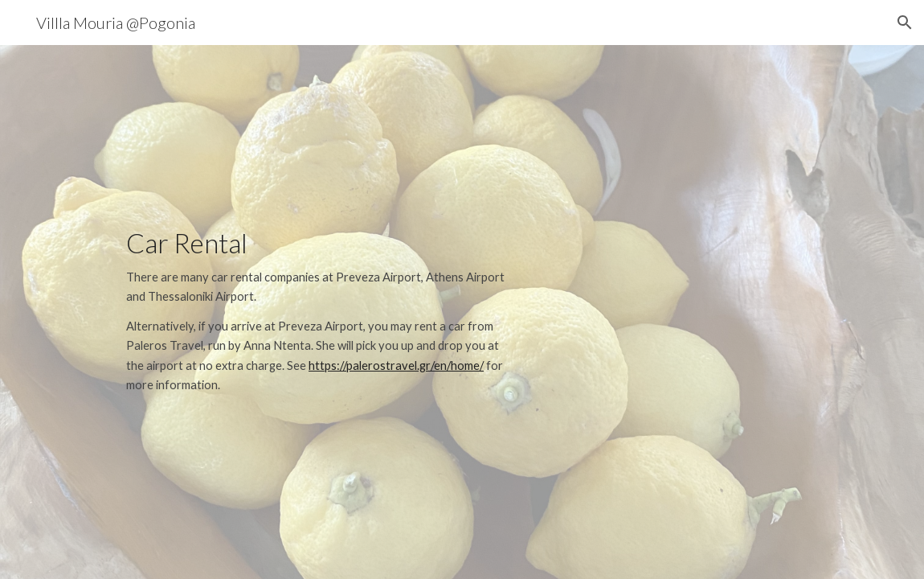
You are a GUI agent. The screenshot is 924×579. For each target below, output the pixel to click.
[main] (321, 312)
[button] (905, 23)
